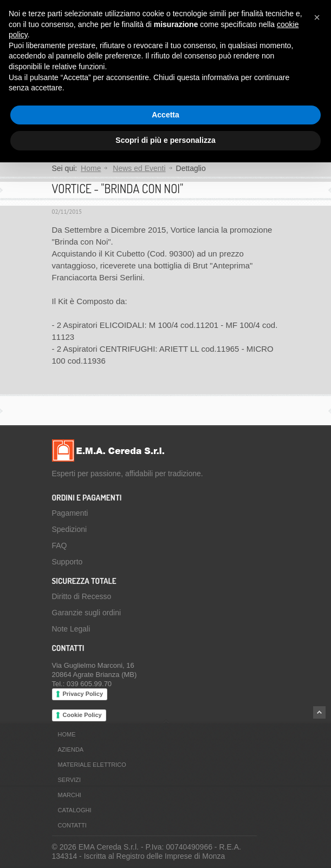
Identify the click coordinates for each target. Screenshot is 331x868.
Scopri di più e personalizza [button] (165, 140)
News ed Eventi (139, 168)
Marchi (70, 795)
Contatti (72, 825)
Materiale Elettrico (92, 765)
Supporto (67, 562)
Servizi (70, 780)
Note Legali (71, 629)
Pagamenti (70, 513)
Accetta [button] (165, 115)
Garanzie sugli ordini (87, 613)
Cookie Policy (82, 715)
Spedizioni (70, 529)
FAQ (60, 545)
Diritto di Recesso (82, 596)
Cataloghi (75, 810)
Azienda (71, 749)
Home (91, 168)
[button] (317, 17)
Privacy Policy (83, 694)
